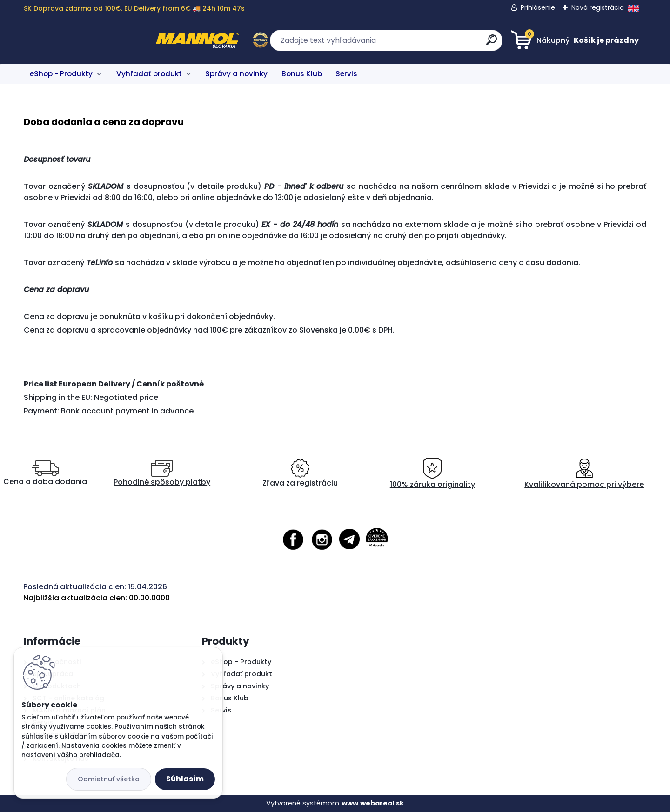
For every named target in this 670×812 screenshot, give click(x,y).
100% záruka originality (432, 474)
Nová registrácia (598, 7)
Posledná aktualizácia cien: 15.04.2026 (95, 587)
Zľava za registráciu (300, 474)
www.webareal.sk (373, 803)
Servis (346, 74)
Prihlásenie (538, 7)
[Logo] (81, 40)
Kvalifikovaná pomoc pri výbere (584, 474)
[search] (426, 43)
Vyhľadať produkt (149, 74)
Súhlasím (185, 779)
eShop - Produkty (61, 74)
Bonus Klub (302, 74)
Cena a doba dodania (45, 474)
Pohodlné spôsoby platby (162, 474)
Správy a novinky (236, 74)
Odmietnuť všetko (109, 779)
